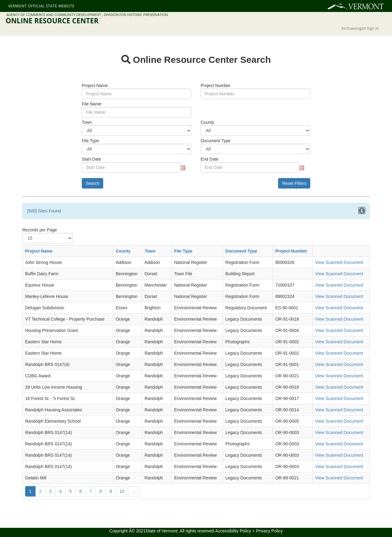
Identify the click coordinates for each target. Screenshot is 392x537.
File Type (183, 251)
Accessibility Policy (233, 531)
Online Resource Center (52, 21)
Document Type (241, 251)
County (123, 251)
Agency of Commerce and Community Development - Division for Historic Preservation (87, 15)
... (134, 491)
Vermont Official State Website (41, 6)
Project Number (291, 251)
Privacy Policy (269, 531)
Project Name (39, 251)
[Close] (362, 210)
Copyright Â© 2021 (128, 531)
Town (150, 251)
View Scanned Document (339, 262)
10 (122, 491)
